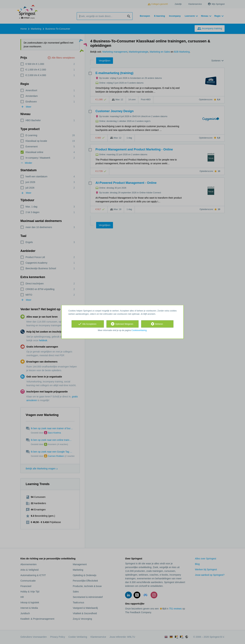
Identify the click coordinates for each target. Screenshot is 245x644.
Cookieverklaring (139, 330)
